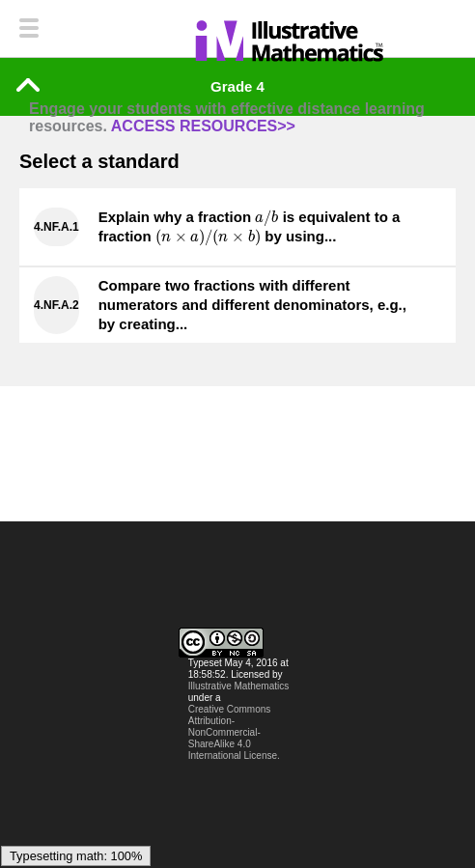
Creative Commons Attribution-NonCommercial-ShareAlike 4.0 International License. (234, 732)
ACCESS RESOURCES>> (203, 126)
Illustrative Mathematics (238, 686)
